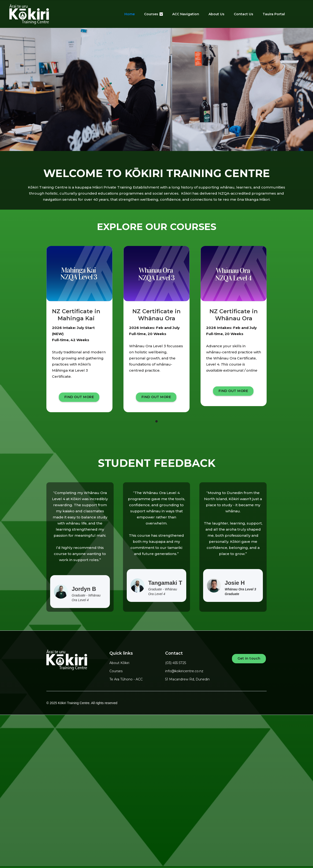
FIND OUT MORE (79, 397)
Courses (116, 671)
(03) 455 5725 (176, 663)
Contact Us (244, 14)
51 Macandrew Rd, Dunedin (187, 679)
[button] (153, 14)
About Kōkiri (119, 663)
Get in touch (249, 658)
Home (130, 14)
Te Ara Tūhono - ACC (126, 679)
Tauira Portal (274, 14)
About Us (216, 14)
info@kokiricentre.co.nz (184, 671)
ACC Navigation (186, 14)
